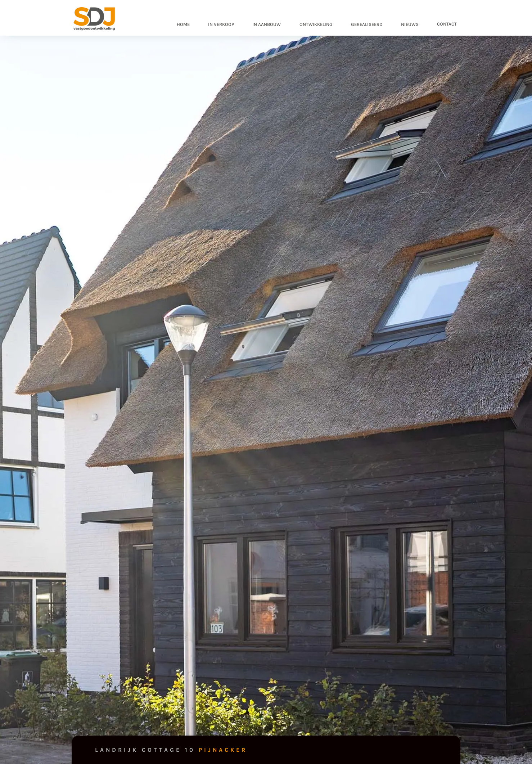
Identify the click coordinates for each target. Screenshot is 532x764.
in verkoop (221, 24)
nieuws (410, 24)
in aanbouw (267, 24)
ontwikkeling (316, 24)
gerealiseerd (367, 24)
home (183, 24)
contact (447, 24)
